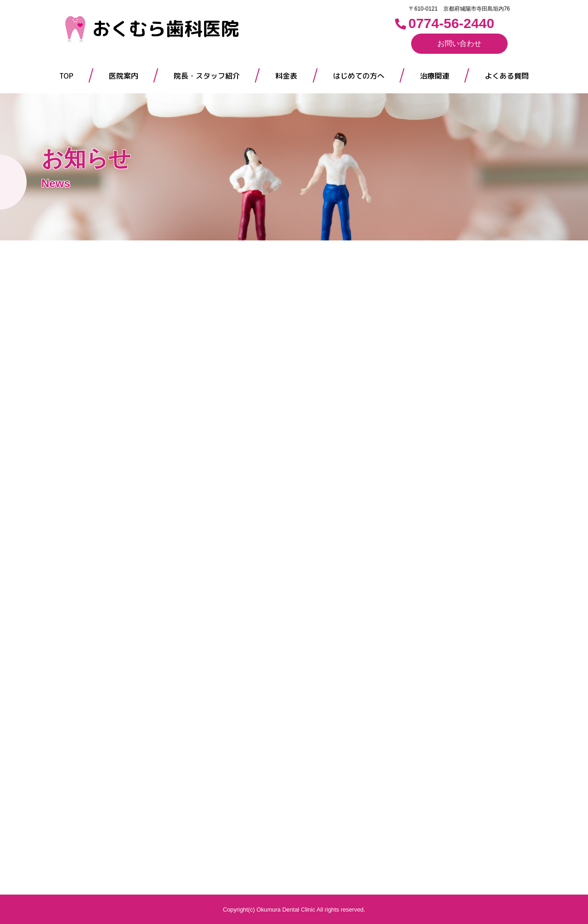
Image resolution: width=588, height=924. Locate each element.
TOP (66, 76)
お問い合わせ (459, 43)
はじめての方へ (359, 76)
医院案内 (124, 76)
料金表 (286, 76)
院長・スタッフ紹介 (207, 76)
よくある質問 (507, 76)
